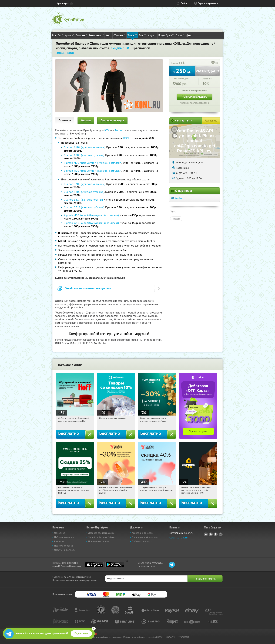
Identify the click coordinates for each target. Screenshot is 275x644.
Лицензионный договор (145, 537)
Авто (109, 35)
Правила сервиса (63, 546)
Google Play (115, 565)
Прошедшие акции (98, 541)
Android (120, 130)
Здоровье (81, 35)
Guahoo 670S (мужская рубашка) (84, 155)
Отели (180, 35)
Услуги (152, 35)
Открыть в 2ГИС (210, 154)
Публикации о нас (64, 537)
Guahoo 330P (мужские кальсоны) (85, 184)
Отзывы (86, 120)
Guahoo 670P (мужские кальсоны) (85, 147)
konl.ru (179, 198)
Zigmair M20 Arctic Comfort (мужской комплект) (93, 163)
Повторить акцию (194, 97)
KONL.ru (128, 138)
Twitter (216, 534)
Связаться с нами (179, 538)
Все (54, 35)
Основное (65, 120)
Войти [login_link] (184, 3)
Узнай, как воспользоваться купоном (88, 288)
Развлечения (96, 35)
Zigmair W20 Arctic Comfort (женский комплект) (93, 171)
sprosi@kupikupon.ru (181, 533)
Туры (142, 35)
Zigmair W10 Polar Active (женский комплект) (91, 223)
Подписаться (81, 633)
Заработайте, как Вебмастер (104, 537)
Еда (60, 35)
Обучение (120, 35)
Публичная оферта (142, 541)
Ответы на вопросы (65, 550)
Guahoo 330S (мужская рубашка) (84, 192)
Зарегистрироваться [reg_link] (208, 3)
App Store (94, 565)
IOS (107, 130)
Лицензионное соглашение (189, 155)
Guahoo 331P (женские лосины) (83, 200)
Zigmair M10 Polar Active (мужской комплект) (91, 215)
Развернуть (211, 121)
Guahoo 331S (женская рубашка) (84, 207)
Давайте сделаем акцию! (102, 533)
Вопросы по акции (112, 120)
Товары (132, 35)
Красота (69, 35)
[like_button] (213, 63)
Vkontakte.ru (211, 534)
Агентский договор (142, 533)
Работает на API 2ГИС (191, 153)
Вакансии (59, 541)
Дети (189, 35)
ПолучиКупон (166, 35)
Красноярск (63, 3)
